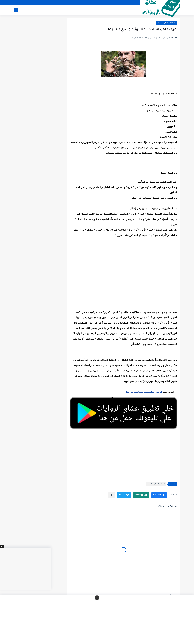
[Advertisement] (124, 277)
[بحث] (16, 10)
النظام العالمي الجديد (167, 23)
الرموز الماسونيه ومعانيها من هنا (144, 392)
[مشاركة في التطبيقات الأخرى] (111, 495)
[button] (159, 495)
